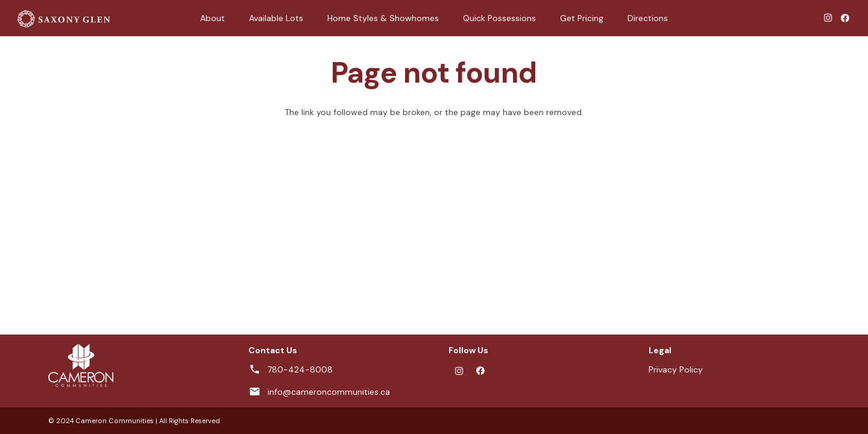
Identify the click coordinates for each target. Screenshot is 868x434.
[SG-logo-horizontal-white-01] (63, 18)
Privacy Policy (676, 370)
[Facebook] (845, 18)
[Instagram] (828, 18)
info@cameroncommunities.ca (329, 392)
